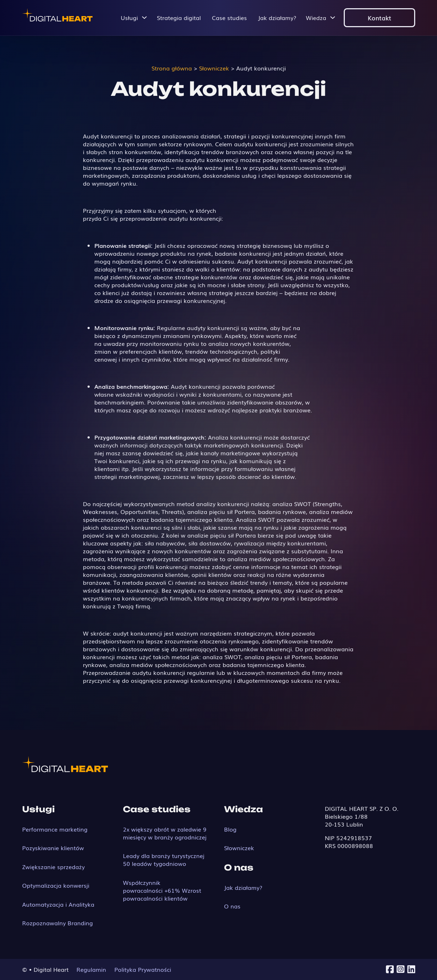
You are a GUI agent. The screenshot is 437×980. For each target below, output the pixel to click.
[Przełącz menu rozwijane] (144, 18)
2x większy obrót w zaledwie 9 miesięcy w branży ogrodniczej (165, 833)
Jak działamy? (277, 18)
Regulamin (91, 969)
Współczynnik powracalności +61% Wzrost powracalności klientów (162, 890)
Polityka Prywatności (143, 969)
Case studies (229, 18)
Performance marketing (55, 829)
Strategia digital (179, 18)
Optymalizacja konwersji (56, 885)
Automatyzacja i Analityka (58, 904)
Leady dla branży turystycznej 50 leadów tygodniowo (164, 859)
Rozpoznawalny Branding (58, 923)
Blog (230, 829)
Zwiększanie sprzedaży (53, 867)
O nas (232, 906)
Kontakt (379, 18)
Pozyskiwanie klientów (53, 848)
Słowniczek (239, 848)
